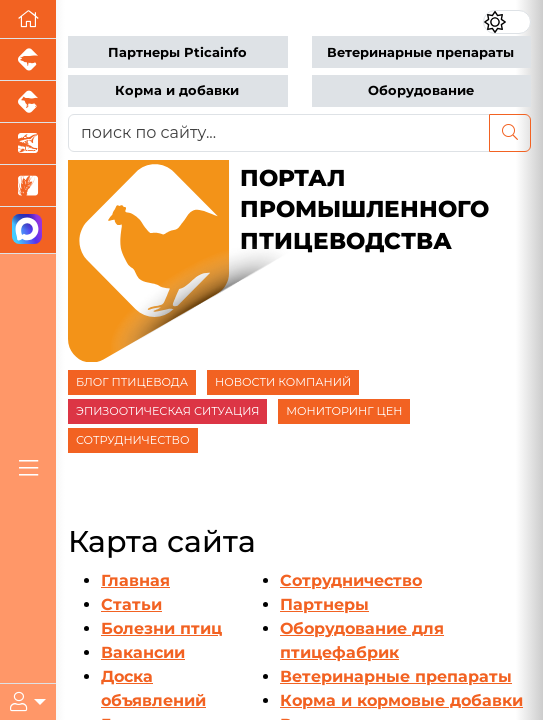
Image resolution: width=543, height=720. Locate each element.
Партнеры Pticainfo (177, 52)
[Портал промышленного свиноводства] (28, 60)
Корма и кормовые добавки (401, 700)
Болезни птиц (161, 628)
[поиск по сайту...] (279, 133)
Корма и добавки (177, 90)
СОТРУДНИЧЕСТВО (133, 440)
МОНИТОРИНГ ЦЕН (344, 411)
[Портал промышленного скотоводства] (28, 102)
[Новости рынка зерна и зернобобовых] (28, 186)
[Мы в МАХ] (28, 230)
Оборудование (421, 90)
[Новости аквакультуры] (28, 144)
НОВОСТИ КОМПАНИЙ (283, 382)
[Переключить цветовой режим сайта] (507, 22)
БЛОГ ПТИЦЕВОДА (132, 382)
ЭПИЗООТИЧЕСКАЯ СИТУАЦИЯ (167, 411)
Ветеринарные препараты (420, 52)
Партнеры (324, 604)
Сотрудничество (351, 580)
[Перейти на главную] (28, 19)
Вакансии (143, 652)
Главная (135, 580)
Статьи (131, 604)
